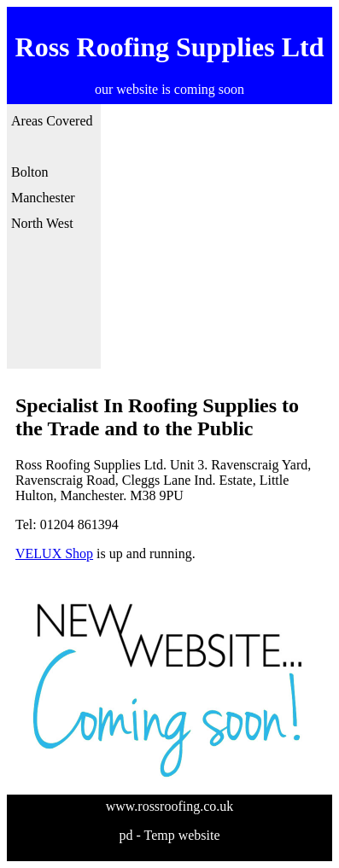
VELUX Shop (54, 553)
